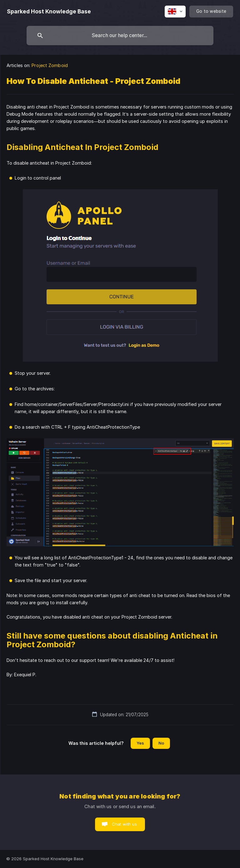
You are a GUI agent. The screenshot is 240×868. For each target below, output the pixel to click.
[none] (49, 12)
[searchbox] (120, 36)
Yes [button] (140, 743)
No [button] (161, 743)
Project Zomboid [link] (50, 65)
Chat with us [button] (125, 824)
